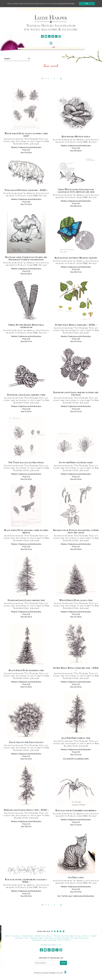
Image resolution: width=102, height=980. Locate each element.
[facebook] (42, 36)
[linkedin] (49, 36)
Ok (87, 4)
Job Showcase (40, 936)
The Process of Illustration (57, 938)
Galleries (16, 936)
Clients (94, 936)
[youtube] (46, 36)
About (8, 936)
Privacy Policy (65, 940)
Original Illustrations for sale (67, 936)
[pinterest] (56, 36)
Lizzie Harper (51, 18)
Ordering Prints (37, 938)
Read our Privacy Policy (66, 4)
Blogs (50, 936)
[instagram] (60, 36)
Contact (86, 936)
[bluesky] (53, 36)
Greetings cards (22, 938)
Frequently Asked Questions (45, 940)
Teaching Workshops (80, 938)
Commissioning (27, 936)
